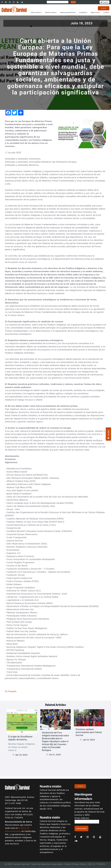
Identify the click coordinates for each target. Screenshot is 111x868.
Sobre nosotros (36, 12)
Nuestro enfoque (50, 12)
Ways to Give (95, 12)
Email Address (82, 818)
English (104, 2)
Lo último (106, 12)
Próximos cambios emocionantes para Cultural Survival (89, 732)
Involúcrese (83, 12)
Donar (104, 8)
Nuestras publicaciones (68, 12)
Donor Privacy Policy (76, 864)
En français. (11, 691)
